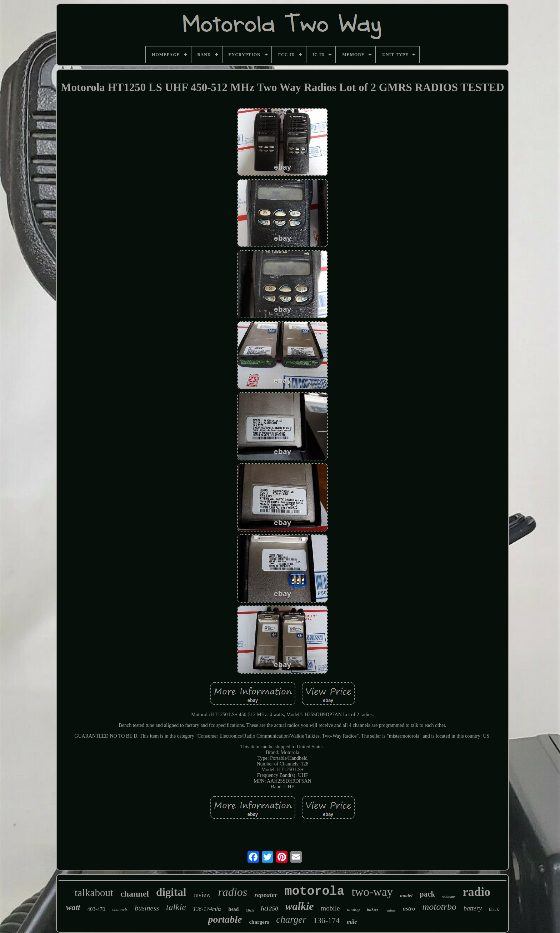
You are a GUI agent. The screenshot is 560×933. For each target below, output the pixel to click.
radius (391, 910)
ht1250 (269, 909)
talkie (176, 907)
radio (476, 892)
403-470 (96, 909)
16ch (250, 910)
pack (427, 894)
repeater (266, 895)
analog (353, 909)
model (406, 896)
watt (73, 907)
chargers (259, 922)
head (234, 909)
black (494, 909)
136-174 (327, 920)
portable (225, 919)
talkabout (94, 893)
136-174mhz (207, 909)
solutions (449, 897)
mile (352, 922)
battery (473, 908)
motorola (315, 892)
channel (135, 894)
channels (120, 909)
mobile (331, 908)
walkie (300, 906)
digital (171, 892)
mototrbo (439, 907)
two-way (372, 892)
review (202, 895)
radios (232, 892)
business (147, 908)
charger (291, 919)
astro (409, 909)
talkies (373, 909)
